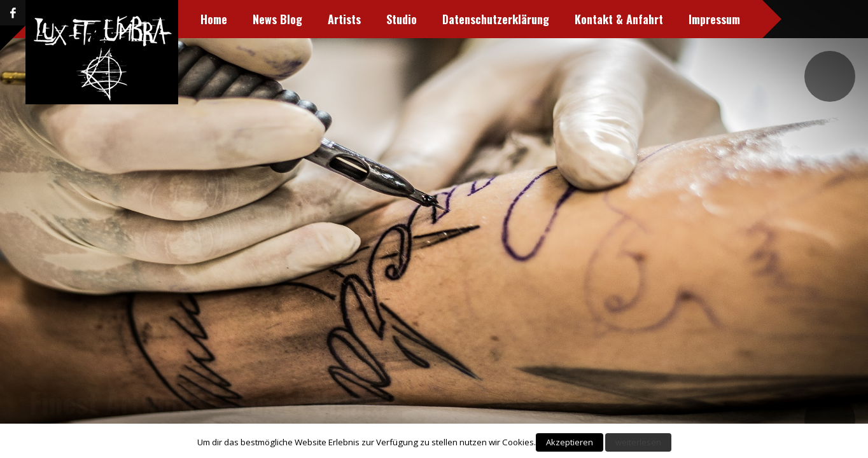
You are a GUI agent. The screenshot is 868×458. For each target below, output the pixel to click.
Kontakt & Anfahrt (549, 19)
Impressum (645, 19)
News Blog (208, 19)
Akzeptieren (570, 442)
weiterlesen (638, 442)
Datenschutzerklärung (426, 19)
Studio (332, 19)
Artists (275, 19)
